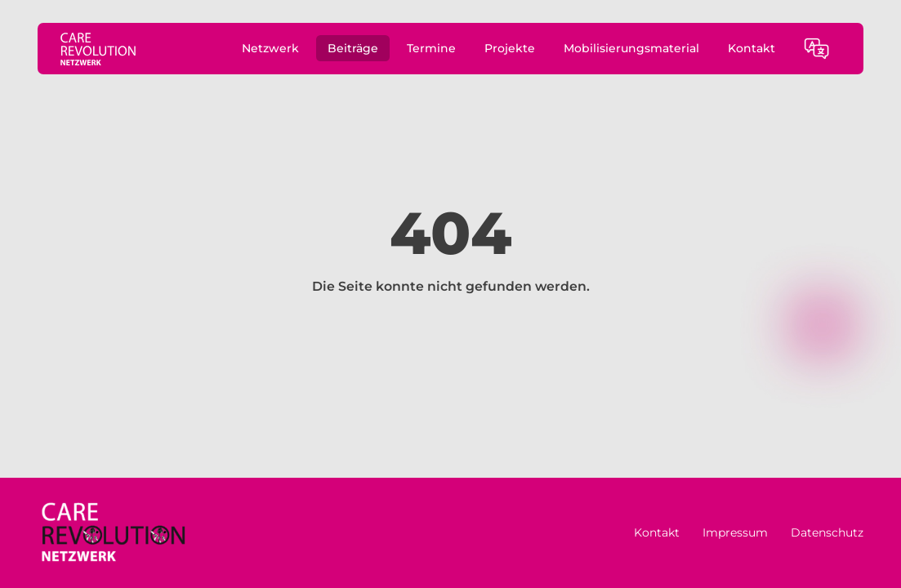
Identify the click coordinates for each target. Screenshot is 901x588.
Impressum (735, 532)
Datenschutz (827, 532)
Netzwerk (270, 48)
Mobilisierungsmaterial (631, 48)
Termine (431, 48)
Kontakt (752, 48)
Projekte (510, 48)
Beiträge (353, 48)
